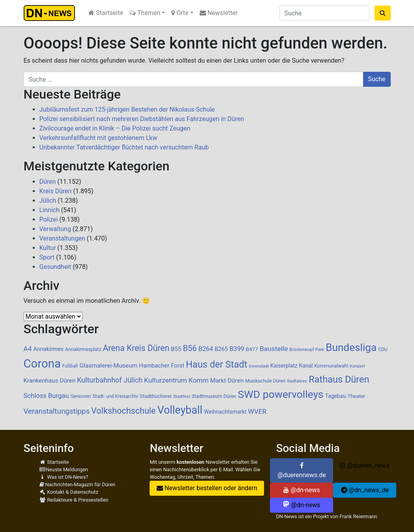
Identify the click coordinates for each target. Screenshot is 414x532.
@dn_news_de (365, 490)
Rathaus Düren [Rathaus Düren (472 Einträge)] (339, 379)
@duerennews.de (302, 470)
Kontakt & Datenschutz (69, 492)
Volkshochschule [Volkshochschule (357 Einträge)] (124, 411)
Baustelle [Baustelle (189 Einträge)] (274, 349)
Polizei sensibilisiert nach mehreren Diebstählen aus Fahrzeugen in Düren (142, 119)
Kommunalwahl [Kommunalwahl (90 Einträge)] (332, 366)
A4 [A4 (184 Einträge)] (28, 349)
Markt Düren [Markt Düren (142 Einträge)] (227, 381)
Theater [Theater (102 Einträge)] (357, 396)
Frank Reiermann (358, 516)
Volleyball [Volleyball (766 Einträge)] (180, 410)
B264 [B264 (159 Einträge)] (206, 349)
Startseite (106, 13)
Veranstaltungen (62, 238)
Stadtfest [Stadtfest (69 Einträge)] (181, 397)
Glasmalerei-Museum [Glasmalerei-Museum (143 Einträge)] (108, 366)
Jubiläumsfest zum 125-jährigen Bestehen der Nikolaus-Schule (127, 109)
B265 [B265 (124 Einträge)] (221, 349)
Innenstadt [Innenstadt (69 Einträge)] (259, 366)
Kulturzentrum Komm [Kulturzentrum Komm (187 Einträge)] (176, 380)
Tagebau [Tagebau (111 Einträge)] (336, 396)
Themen (145, 13)
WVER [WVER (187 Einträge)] (257, 411)
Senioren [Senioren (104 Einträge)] (81, 396)
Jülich (48, 201)
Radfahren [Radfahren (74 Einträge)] (297, 381)
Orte (180, 13)
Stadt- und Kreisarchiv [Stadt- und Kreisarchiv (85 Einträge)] (115, 396)
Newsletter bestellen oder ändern (207, 488)
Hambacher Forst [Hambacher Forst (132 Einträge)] (162, 366)
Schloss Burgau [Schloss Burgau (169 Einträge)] (46, 396)
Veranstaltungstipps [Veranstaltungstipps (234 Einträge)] (57, 411)
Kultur (48, 248)
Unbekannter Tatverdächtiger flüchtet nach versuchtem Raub (124, 147)
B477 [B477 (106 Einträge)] (252, 349)
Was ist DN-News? (64, 477)
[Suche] (325, 13)
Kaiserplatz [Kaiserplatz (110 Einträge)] (284, 366)
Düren (48, 182)
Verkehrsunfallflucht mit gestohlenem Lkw (98, 138)
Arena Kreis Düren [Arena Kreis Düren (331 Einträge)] (136, 348)
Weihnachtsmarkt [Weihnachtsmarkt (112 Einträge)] (225, 412)
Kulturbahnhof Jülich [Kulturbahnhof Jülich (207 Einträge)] (110, 380)
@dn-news (302, 490)
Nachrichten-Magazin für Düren (77, 484)
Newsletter (219, 13)
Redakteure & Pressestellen (74, 500)
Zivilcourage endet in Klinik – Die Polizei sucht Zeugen (115, 128)
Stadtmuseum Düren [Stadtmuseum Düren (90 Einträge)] (214, 396)
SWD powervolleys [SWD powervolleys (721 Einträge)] (281, 394)
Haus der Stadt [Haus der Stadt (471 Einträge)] (216, 364)
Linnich (50, 210)
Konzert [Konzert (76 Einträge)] (357, 366)
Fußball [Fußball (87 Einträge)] (70, 366)
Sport (47, 257)
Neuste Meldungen (64, 469)
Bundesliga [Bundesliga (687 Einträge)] (351, 347)
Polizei (49, 219)
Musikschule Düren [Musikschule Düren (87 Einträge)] (265, 381)
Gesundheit (55, 267)
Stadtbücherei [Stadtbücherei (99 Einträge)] (155, 396)
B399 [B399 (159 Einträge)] (237, 349)
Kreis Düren (56, 191)
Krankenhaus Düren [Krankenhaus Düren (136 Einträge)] (50, 381)
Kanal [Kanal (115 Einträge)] (306, 366)
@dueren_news (365, 466)
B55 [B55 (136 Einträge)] (176, 349)
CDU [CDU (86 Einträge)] (383, 349)
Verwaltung (55, 229)
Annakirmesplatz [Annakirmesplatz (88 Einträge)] (83, 349)
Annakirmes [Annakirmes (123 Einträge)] (48, 349)
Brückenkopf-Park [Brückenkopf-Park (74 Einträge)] (307, 350)
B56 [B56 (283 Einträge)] (190, 348)
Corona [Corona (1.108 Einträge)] (42, 364)
